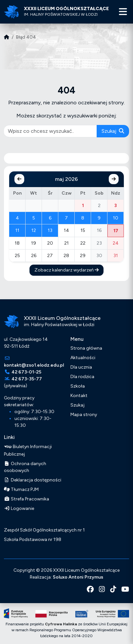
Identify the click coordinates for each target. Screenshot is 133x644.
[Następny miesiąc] (114, 179)
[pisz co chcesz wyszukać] (50, 131)
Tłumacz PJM (21, 489)
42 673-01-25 (26, 372)
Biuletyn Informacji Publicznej (28, 450)
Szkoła (78, 386)
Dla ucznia (81, 367)
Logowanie (19, 508)
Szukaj (113, 131)
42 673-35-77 (27, 379)
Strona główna (86, 348)
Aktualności (83, 358)
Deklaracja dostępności (33, 480)
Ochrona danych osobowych (25, 467)
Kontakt (79, 396)
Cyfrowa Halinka (61, 624)
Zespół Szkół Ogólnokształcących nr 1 (44, 530)
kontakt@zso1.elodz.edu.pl (34, 365)
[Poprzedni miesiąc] (19, 179)
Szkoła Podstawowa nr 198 (33, 540)
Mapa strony (84, 415)
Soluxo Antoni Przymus (78, 577)
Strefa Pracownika (27, 499)
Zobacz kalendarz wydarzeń (66, 270)
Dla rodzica (82, 377)
